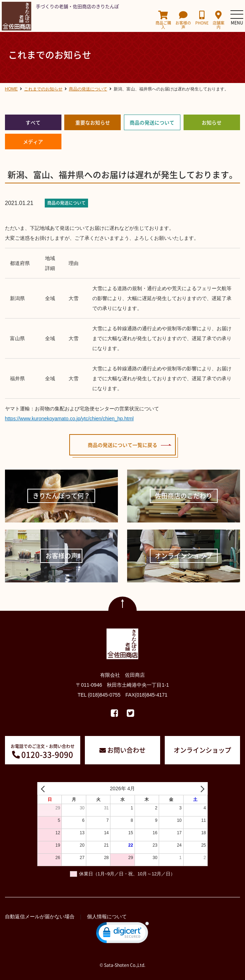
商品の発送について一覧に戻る (123, 445)
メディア (33, 142)
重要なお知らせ (93, 122)
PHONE (202, 18)
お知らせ (212, 122)
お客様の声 (183, 20)
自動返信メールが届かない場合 (40, 917)
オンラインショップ (202, 750)
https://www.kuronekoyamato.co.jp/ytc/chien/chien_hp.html (69, 419)
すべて (33, 122)
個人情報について (107, 917)
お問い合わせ (126, 750)
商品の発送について (152, 122)
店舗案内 (219, 20)
